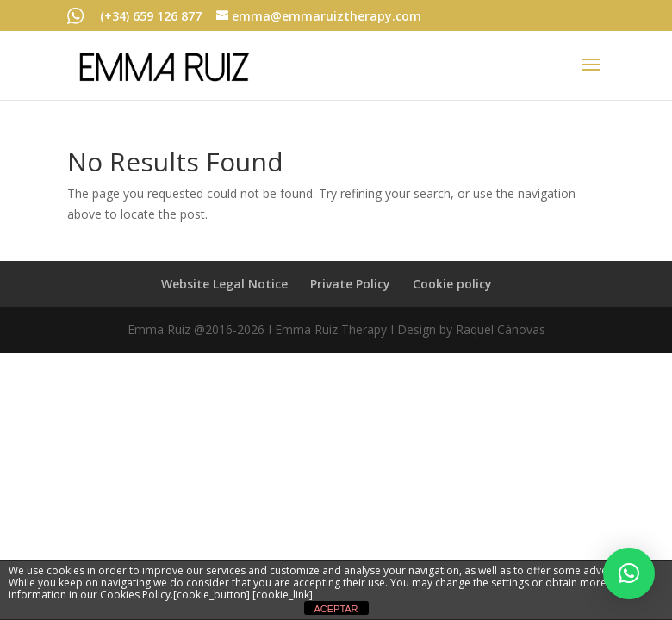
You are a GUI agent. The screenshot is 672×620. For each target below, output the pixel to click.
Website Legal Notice (224, 284)
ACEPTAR (336, 609)
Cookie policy (452, 284)
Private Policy (350, 284)
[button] (629, 573)
